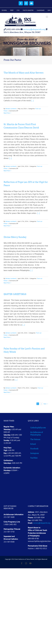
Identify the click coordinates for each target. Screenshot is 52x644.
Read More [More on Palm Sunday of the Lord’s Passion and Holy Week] (7, 392)
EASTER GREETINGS (15, 294)
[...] (32, 101)
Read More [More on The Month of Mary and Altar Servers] (7, 113)
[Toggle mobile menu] (47, 17)
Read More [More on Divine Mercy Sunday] (7, 283)
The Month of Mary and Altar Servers (24, 73)
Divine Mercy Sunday (15, 237)
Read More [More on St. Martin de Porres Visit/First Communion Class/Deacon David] (7, 171)
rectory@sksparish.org (34, 29)
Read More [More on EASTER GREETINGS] (7, 337)
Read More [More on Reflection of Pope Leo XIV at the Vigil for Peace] (7, 226)
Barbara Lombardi (11, 109)
